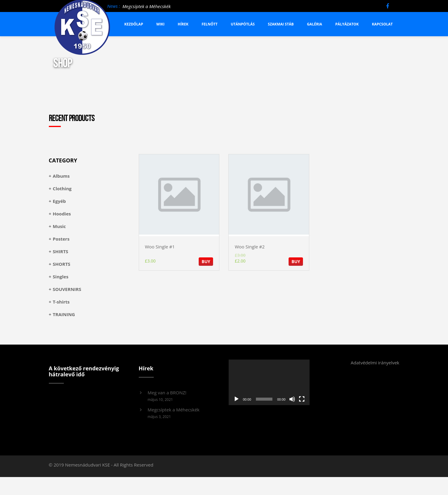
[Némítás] (292, 399)
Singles (61, 277)
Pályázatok (347, 24)
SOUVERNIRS (67, 289)
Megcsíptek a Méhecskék (146, 6)
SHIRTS (61, 251)
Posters (61, 239)
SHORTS (62, 264)
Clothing (62, 188)
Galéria (314, 24)
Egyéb (59, 201)
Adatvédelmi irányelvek (375, 363)
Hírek (183, 24)
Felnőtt (210, 24)
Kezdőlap (134, 24)
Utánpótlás (243, 24)
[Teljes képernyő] (302, 399)
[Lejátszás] (236, 399)
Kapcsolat (382, 24)
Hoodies (62, 214)
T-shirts (61, 302)
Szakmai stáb (281, 24)
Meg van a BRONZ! (167, 393)
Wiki (160, 24)
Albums (61, 176)
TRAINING (64, 314)
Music (59, 226)
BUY (206, 261)
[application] (269, 382)
